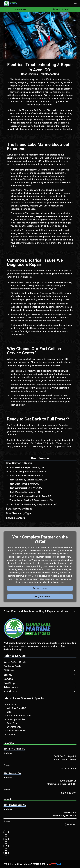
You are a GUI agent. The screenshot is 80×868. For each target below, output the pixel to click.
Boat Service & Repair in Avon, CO (27, 467)
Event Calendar (15, 727)
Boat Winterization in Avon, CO (25, 492)
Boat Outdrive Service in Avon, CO (27, 476)
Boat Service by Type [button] (18, 513)
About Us (12, 704)
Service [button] (8, 679)
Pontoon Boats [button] (12, 666)
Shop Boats (20, 9)
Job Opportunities (16, 719)
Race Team (13, 723)
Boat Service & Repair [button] (19, 463)
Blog (9, 712)
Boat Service (40, 458)
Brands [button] (8, 675)
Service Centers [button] (15, 518)
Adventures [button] (11, 687)
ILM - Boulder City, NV (15, 805)
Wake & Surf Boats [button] (15, 662)
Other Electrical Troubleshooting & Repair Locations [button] (36, 611)
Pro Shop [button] (9, 683)
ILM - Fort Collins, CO (14, 749)
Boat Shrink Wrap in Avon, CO (24, 484)
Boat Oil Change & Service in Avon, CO (29, 471)
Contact (11, 734)
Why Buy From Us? (16, 708)
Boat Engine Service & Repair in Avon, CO (30, 496)
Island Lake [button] (10, 691)
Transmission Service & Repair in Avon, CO (31, 500)
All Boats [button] (9, 670)
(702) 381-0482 (69, 824)
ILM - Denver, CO (12, 773)
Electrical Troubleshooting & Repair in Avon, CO (33, 504)
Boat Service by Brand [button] (19, 509)
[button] (75, 4)
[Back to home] (10, 4)
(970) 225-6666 (68, 768)
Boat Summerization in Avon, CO (26, 488)
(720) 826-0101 (69, 793)
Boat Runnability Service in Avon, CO (28, 480)
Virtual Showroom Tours (19, 716)
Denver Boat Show (16, 731)
